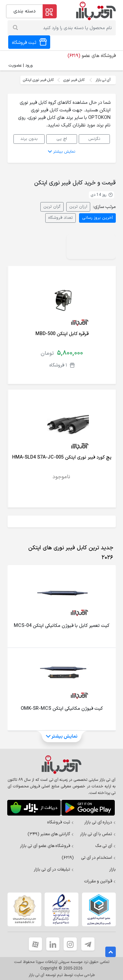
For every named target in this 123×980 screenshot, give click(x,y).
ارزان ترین (78, 207)
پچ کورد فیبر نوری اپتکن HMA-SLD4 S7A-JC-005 (62, 457)
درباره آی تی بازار (100, 822)
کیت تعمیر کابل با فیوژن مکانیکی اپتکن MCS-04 (61, 626)
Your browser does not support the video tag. (91, 247)
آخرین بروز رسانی (97, 218)
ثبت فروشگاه (61, 822)
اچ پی (62, 139)
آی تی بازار (103, 80)
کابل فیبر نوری (74, 80)
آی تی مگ (105, 846)
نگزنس (94, 139)
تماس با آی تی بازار (98, 834)
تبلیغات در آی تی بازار (54, 870)
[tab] (63, 553)
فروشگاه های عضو (92, 56)
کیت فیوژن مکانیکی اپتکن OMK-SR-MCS (62, 709)
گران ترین (52, 207)
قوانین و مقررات (100, 881)
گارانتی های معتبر (51, 834)
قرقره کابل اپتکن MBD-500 (62, 334)
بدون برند (29, 139)
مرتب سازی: (104, 207)
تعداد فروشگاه (61, 218)
